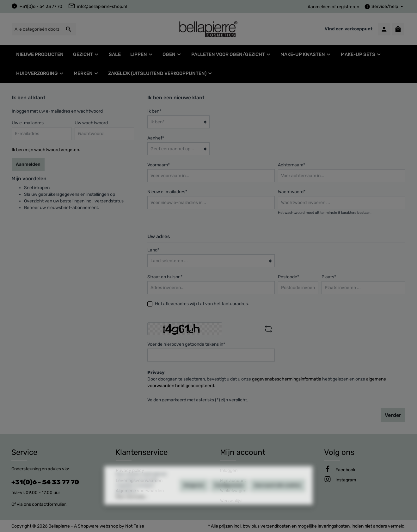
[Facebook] (345, 470)
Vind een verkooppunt (349, 29)
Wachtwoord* (292, 192)
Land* (153, 250)
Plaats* (329, 277)
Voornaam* (159, 165)
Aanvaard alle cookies (278, 504)
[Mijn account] (384, 29)
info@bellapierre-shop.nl (102, 6)
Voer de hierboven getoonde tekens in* (186, 344)
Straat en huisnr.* (165, 277)
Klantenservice (142, 452)
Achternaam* (291, 165)
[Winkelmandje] (398, 29)
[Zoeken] (69, 29)
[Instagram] (346, 480)
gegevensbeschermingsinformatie (287, 379)
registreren (348, 7)
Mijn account (243, 452)
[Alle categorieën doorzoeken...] (37, 29)
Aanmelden (319, 7)
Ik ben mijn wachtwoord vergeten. (46, 150)
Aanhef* (156, 138)
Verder (393, 415)
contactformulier (49, 504)
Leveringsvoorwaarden (139, 481)
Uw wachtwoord (91, 123)
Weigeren (194, 504)
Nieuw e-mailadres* (167, 192)
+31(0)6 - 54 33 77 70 (41, 6)
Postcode (288, 277)
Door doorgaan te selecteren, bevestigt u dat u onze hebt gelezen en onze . (267, 382)
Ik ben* (154, 111)
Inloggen (229, 470)
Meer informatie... (132, 515)
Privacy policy (130, 470)
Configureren (229, 504)
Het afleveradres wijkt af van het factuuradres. (202, 304)
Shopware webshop (98, 526)
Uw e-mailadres (28, 123)
